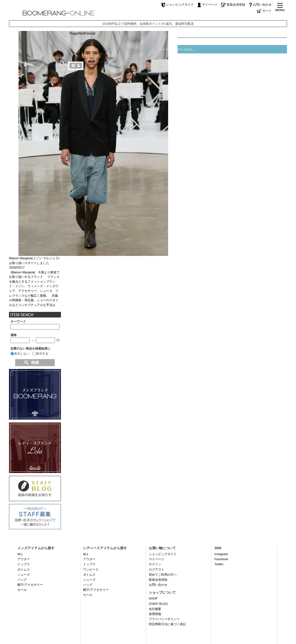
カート (264, 11)
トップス (24, 564)
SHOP (153, 598)
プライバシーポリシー (164, 619)
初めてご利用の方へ (163, 575)
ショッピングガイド (178, 4)
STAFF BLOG (158, 604)
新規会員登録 (233, 4)
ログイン (155, 564)
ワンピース (91, 569)
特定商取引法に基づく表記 (167, 624)
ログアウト (157, 569)
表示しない (22, 353)
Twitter (219, 564)
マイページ (207, 4)
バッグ (22, 580)
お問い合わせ (260, 4)
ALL (20, 554)
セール (22, 590)
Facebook (221, 559)
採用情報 (155, 614)
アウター (24, 559)
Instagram (221, 554)
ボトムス (24, 569)
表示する (42, 353)
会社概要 (155, 609)
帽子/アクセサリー (30, 585)
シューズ (24, 575)
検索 (35, 362)
